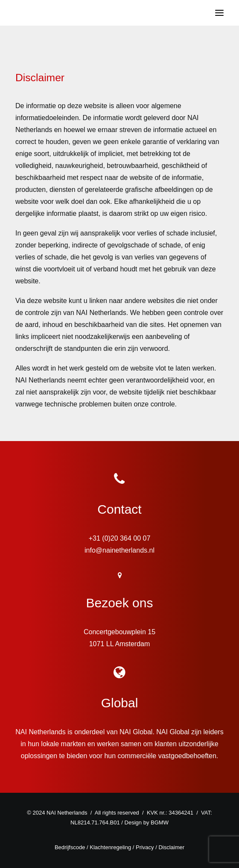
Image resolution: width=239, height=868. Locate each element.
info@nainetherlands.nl (119, 550)
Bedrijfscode (70, 847)
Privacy (145, 847)
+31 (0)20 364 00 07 (120, 538)
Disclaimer (171, 847)
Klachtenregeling (110, 847)
